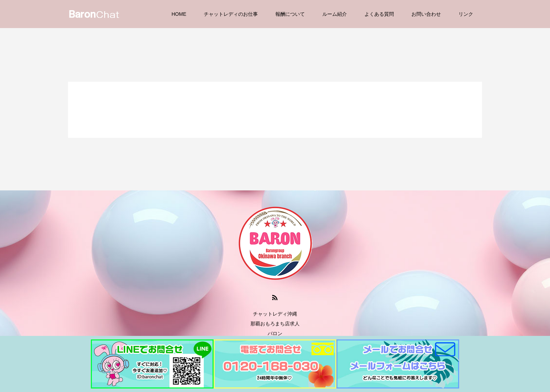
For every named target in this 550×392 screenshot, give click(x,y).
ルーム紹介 (335, 14)
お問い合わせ (426, 14)
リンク (466, 14)
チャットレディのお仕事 (231, 14)
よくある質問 (379, 14)
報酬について (290, 14)
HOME (179, 14)
